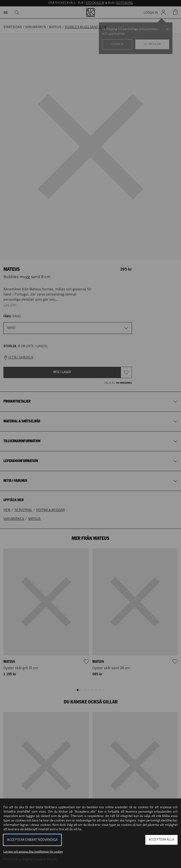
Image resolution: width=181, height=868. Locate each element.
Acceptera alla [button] (161, 840)
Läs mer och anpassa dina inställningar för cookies (33, 852)
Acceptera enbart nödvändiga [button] (32, 840)
